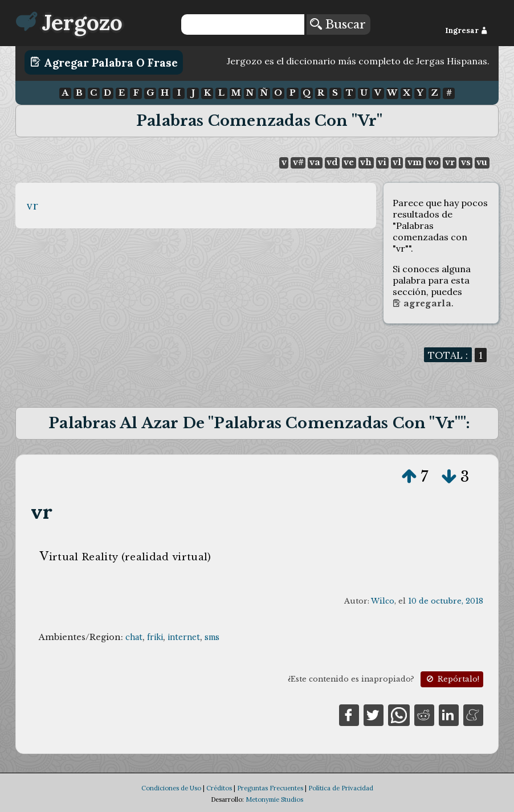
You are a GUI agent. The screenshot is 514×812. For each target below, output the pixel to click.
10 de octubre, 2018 (446, 601)
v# (298, 162)
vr (450, 162)
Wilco (383, 601)
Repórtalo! (452, 679)
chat (134, 637)
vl (397, 162)
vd (332, 162)
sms (212, 637)
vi (382, 162)
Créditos (219, 788)
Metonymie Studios (274, 799)
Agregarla (422, 304)
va (315, 162)
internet (184, 637)
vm (415, 162)
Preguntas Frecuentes (270, 788)
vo (433, 162)
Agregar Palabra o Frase (104, 62)
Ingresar (466, 30)
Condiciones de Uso (171, 788)
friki (155, 637)
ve (349, 162)
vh (366, 162)
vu (482, 162)
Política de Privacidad (341, 788)
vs (466, 162)
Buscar (338, 24)
